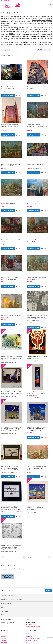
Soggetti (4, 638)
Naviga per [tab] (5, 50)
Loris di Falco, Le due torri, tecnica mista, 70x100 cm (11, 316)
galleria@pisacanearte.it (33, 626)
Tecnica (3, 640)
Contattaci (5, 611)
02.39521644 (7, 1)
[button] (16, 95)
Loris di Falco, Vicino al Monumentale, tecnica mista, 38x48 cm (37, 126)
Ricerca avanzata (7, 603)
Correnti (4, 636)
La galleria (29, 636)
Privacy (28, 643)
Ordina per (33, 50)
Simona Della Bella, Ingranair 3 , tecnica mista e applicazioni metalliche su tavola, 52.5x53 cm (11, 468)
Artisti (3, 634)
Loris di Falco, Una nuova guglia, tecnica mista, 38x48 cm (11, 165)
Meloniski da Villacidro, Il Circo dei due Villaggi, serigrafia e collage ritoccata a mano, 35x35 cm (11, 429)
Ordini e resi (5, 607)
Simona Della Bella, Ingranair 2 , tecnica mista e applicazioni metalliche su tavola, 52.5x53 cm (11, 508)
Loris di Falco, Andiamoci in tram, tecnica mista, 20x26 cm (37, 241)
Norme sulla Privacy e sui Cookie (12, 600)
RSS (3, 615)
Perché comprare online (33, 638)
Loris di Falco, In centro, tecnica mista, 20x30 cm (36, 165)
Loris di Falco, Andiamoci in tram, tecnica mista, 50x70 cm (37, 278)
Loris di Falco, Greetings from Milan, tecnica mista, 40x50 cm (12, 203)
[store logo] (13, 6)
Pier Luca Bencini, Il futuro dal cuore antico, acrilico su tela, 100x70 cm (10, 126)
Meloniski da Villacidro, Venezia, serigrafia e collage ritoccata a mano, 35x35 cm (36, 508)
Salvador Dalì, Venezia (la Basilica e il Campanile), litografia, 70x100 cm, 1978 (12, 358)
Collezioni (4, 643)
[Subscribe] (48, 591)
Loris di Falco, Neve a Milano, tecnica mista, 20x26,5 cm (10, 278)
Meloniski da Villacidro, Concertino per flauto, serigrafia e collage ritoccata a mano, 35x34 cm (37, 429)
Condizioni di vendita (32, 640)
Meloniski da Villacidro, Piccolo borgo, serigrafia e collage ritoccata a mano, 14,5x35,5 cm (37, 393)
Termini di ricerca (7, 596)
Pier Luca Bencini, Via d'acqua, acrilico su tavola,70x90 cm (10, 88)
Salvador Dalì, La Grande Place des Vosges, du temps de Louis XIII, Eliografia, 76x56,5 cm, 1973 (11, 547)
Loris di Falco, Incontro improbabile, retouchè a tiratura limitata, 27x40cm (37, 468)
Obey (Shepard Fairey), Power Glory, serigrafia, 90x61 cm (37, 357)
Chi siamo (28, 634)
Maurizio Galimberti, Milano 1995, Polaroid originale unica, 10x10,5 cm (12, 393)
